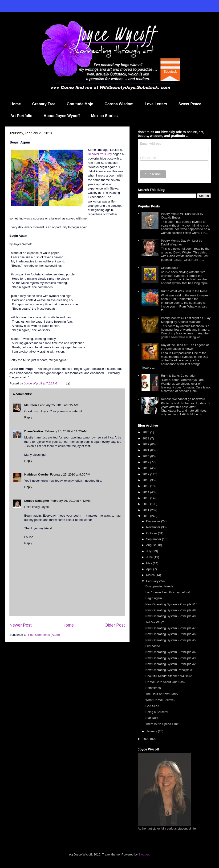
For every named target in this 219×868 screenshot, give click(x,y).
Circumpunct (169, 268)
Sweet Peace (190, 104)
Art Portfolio (21, 116)
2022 (146, 444)
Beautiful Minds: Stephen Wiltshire (169, 676)
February (153, 581)
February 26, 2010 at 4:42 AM (70, 501)
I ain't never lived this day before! (168, 592)
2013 (146, 498)
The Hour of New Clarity (162, 694)
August (151, 545)
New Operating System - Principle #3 (170, 658)
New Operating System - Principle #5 (170, 640)
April (150, 569)
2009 (146, 739)
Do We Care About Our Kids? (165, 682)
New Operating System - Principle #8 (170, 616)
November (154, 527)
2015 (146, 486)
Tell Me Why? (154, 622)
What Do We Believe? (160, 700)
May (150, 563)
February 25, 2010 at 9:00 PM (70, 474)
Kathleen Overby (36, 474)
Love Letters (156, 104)
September (154, 539)
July (149, 551)
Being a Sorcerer (157, 712)
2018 (146, 468)
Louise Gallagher (37, 501)
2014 (146, 492)
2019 (146, 462)
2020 (146, 456)
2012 (146, 504)
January (152, 731)
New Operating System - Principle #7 (170, 628)
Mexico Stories (104, 116)
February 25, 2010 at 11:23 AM (66, 431)
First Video (153, 646)
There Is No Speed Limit (162, 724)
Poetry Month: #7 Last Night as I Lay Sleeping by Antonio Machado (186, 320)
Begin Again (153, 598)
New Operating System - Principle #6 (170, 634)
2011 (146, 510)
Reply (28, 417)
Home (16, 104)
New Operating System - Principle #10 (171, 604)
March (151, 575)
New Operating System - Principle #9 (170, 610)
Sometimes (153, 688)
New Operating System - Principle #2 (170, 664)
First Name (148, 158)
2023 (146, 438)
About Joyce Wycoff (62, 116)
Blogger (144, 854)
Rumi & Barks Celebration (178, 376)
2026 (146, 432)
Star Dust (152, 718)
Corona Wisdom (119, 104)
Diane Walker (34, 431)
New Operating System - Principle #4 (170, 652)
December (154, 521)
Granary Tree (44, 104)
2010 (146, 516)
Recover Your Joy (100, 154)
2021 (146, 450)
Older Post (115, 625)
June (150, 557)
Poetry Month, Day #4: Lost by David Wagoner (181, 242)
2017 (146, 474)
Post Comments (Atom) (44, 635)
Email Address (150, 143)
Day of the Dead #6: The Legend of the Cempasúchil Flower (185, 347)
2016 (146, 480)
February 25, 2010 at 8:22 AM (58, 405)
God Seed (152, 706)
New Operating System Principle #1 (169, 670)
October (152, 533)
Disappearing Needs (159, 586)
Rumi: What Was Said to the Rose (184, 291)
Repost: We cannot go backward (183, 399)
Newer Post (20, 625)
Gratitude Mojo (80, 104)
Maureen (30, 405)
